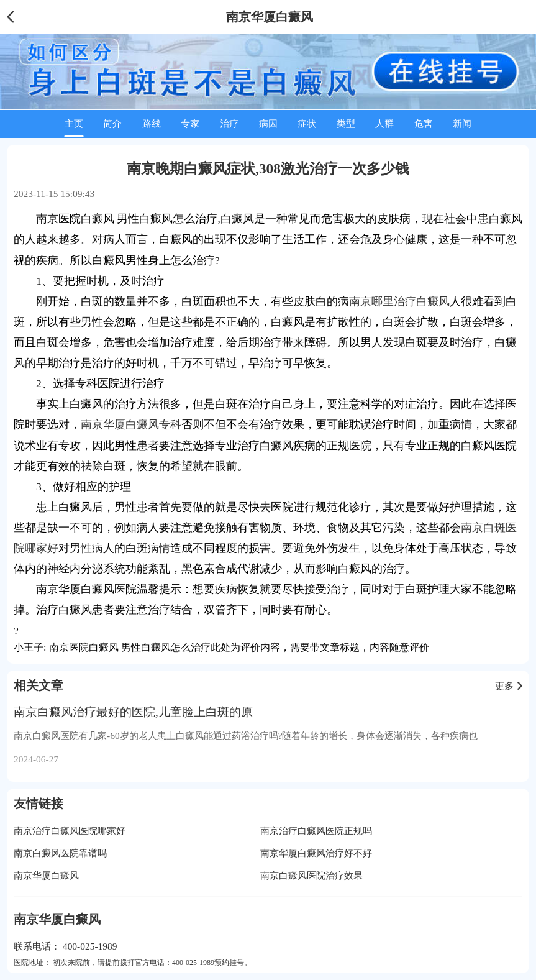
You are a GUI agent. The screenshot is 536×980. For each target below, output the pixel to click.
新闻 (462, 123)
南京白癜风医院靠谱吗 (60, 853)
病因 (268, 123)
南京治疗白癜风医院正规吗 (316, 831)
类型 (346, 123)
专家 (190, 123)
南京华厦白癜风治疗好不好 (316, 853)
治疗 (229, 123)
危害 (424, 123)
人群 (384, 123)
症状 (307, 123)
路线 (152, 123)
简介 (112, 123)
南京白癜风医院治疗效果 (311, 875)
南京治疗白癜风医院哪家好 (70, 831)
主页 (74, 123)
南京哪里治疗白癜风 (399, 301)
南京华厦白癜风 (46, 875)
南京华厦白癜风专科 (131, 424)
